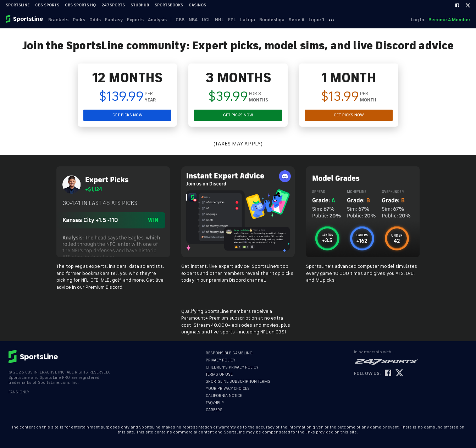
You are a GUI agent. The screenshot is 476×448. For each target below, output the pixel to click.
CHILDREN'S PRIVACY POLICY (232, 367)
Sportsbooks (169, 5)
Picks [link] (79, 20)
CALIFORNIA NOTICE (224, 396)
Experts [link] (135, 20)
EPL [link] (232, 20)
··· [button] (332, 20)
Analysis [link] (157, 20)
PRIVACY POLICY (221, 360)
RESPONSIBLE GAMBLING (229, 353)
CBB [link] (180, 20)
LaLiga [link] (248, 20)
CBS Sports (47, 5)
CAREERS (214, 410)
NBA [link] (193, 20)
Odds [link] (95, 20)
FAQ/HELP (215, 403)
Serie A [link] (297, 20)
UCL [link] (206, 20)
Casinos (197, 5)
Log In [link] (417, 20)
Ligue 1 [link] (316, 20)
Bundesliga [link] (272, 20)
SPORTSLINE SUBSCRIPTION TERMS (238, 381)
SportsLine (18, 5)
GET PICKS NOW (128, 115)
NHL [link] (219, 20)
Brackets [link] (58, 20)
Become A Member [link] (449, 20)
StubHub (140, 5)
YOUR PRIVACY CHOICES (228, 389)
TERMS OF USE (219, 374)
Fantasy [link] (114, 20)
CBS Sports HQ (80, 5)
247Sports (113, 5)
